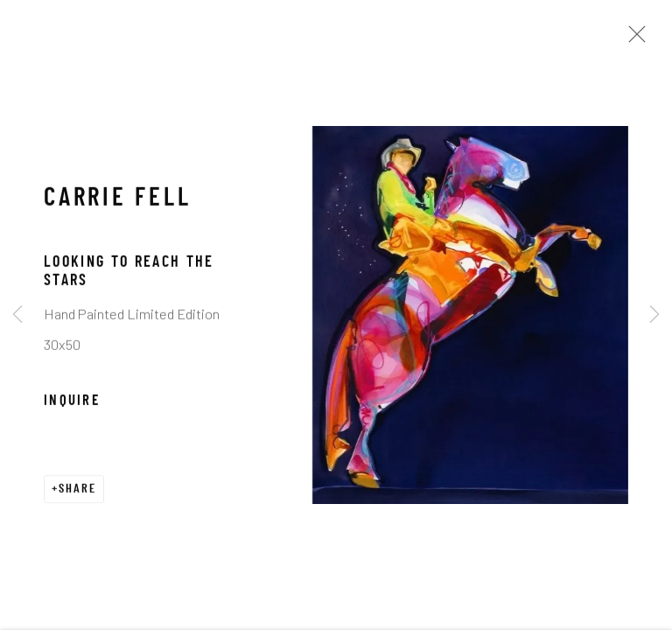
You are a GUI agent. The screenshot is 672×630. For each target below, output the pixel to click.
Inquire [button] (72, 416)
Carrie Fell (118, 213)
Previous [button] (17, 315)
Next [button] (654, 315)
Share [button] (77, 503)
